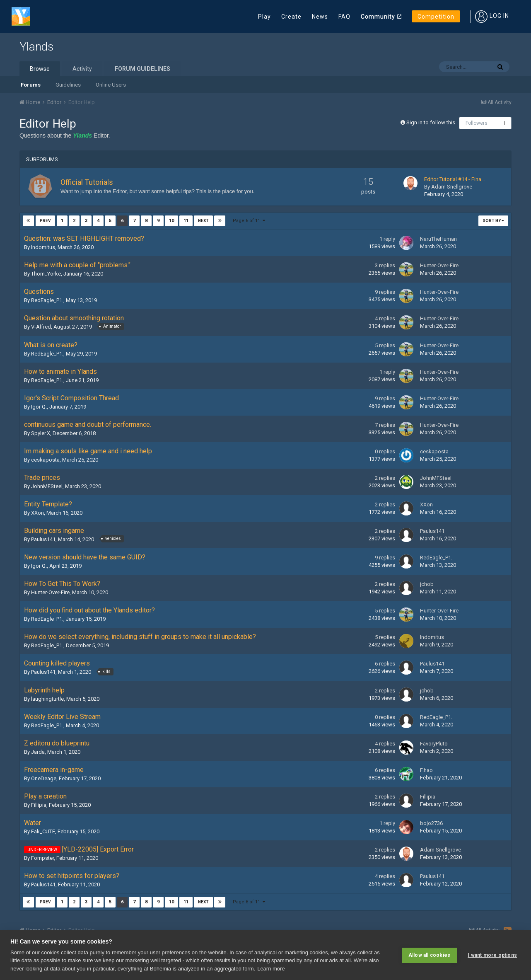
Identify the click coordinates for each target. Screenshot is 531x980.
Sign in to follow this (431, 122)
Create (291, 17)
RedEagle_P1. (47, 300)
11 (186, 221)
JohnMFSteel (47, 486)
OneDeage (44, 778)
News (320, 17)
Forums (31, 85)
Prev (45, 221)
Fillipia (39, 805)
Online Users (111, 85)
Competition (436, 17)
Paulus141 (43, 539)
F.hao (426, 770)
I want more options (492, 955)
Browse (40, 69)
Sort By (493, 221)
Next (203, 221)
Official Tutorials (87, 182)
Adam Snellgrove (452, 187)
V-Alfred (41, 327)
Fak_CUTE (43, 831)
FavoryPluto (434, 744)
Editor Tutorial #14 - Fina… (455, 179)
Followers (477, 123)
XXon (37, 513)
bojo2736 (431, 823)
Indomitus (43, 247)
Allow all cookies (429, 955)
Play (264, 17)
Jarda (38, 752)
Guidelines (68, 85)
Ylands (36, 47)
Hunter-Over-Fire (439, 265)
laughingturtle (47, 699)
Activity (82, 69)
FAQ (344, 17)
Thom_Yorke (46, 274)
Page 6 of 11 (249, 221)
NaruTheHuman (438, 239)
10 (171, 221)
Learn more (271, 969)
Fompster (42, 858)
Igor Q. (39, 407)
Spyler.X (41, 433)
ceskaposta (45, 460)
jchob (427, 584)
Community (378, 17)
